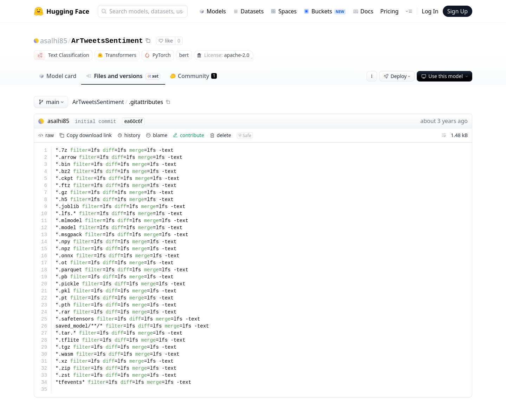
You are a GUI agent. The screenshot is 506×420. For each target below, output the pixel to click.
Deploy (398, 76)
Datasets (248, 11)
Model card (57, 76)
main (52, 102)
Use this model (445, 76)
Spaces (284, 11)
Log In (430, 11)
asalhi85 (54, 41)
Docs (363, 11)
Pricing (389, 11)
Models (212, 11)
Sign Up (458, 11)
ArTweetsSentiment (107, 41)
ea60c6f (133, 121)
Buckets (325, 11)
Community (193, 76)
